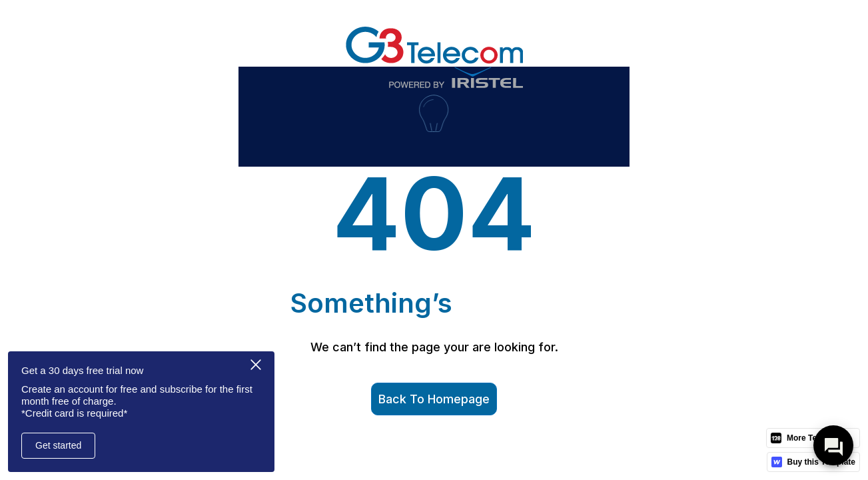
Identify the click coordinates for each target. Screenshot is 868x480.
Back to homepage (434, 399)
